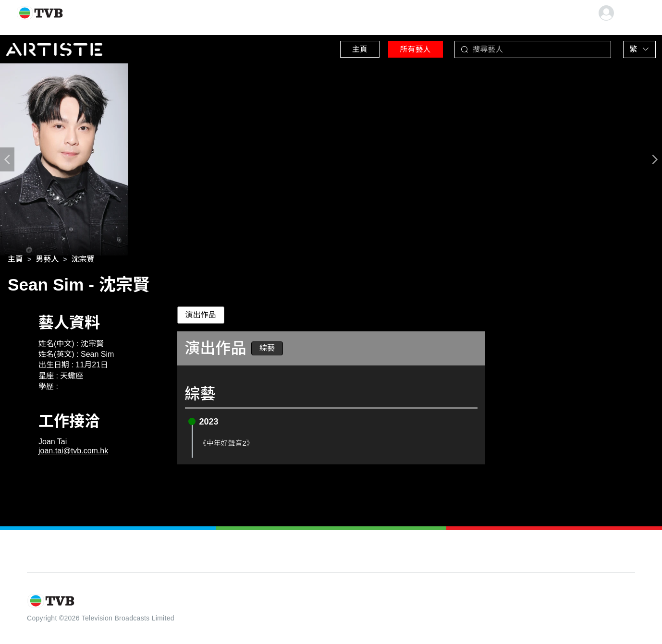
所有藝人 (403, 48)
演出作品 (201, 317)
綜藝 (267, 350)
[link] (15, 261)
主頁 (341, 48)
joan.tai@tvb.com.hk (73, 453)
